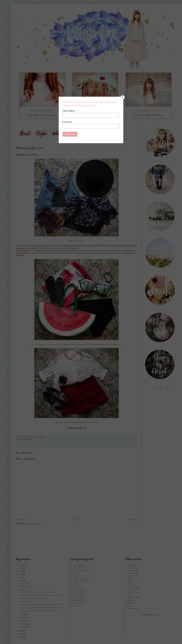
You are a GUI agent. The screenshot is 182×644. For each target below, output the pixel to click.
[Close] (123, 97)
